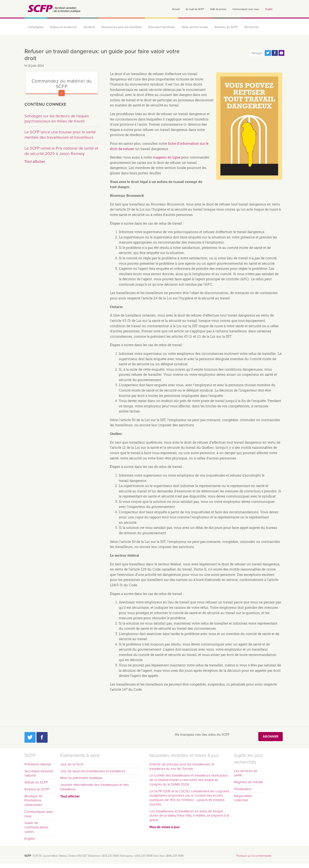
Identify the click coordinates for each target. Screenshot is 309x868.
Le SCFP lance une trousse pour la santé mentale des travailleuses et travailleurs (60, 135)
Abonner (271, 737)
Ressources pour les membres (122, 27)
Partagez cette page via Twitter (268, 53)
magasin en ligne (167, 157)
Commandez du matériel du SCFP (62, 84)
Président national (38, 764)
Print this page (282, 53)
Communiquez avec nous (246, 9)
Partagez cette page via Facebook (275, 53)
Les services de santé (246, 773)
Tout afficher (35, 162)
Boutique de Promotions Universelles (33, 801)
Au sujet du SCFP (195, 9)
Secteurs (89, 27)
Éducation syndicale (162, 27)
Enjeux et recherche (64, 27)
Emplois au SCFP (37, 789)
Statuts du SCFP (36, 782)
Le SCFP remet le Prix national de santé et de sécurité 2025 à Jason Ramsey (61, 151)
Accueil (176, 9)
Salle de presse (218, 9)
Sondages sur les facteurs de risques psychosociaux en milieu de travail (57, 119)
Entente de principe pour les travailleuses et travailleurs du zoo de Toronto (182, 767)
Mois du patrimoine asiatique (81, 778)
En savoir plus (62, 93)
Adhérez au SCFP (226, 27)
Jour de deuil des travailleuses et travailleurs (93, 771)
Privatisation (243, 789)
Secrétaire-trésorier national (39, 773)
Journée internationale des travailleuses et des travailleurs (95, 787)
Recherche (252, 27)
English (269, 9)
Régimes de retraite (249, 782)
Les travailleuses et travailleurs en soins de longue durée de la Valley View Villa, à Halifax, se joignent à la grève (189, 816)
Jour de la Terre (72, 764)
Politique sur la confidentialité (254, 856)
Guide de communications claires (36, 827)
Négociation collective (243, 798)
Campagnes (36, 27)
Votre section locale (195, 27)
